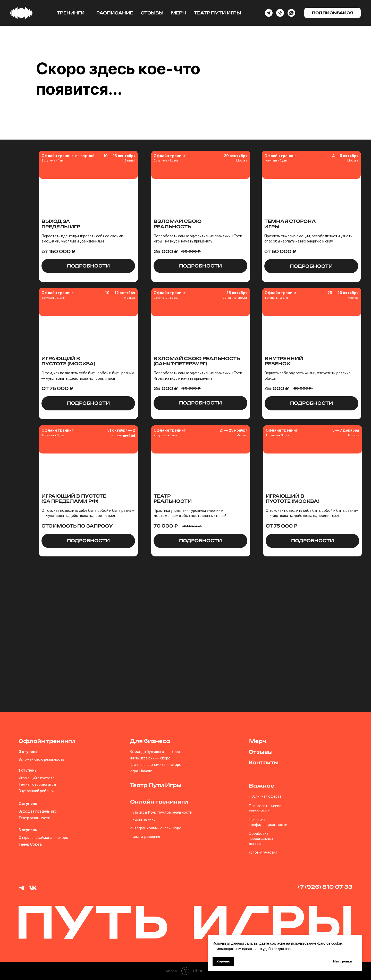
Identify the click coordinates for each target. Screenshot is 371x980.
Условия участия (263, 852)
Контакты (264, 763)
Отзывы (152, 13)
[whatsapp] (291, 13)
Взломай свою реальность (41, 759)
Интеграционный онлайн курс (155, 828)
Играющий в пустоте (37, 778)
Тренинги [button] (71, 13)
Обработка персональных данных (261, 839)
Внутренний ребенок (37, 791)
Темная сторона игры (37, 784)
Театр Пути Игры (217, 13)
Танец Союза (30, 844)
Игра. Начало (141, 771)
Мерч (179, 13)
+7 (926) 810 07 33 (325, 887)
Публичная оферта (265, 796)
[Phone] (280, 13)
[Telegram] (269, 13)
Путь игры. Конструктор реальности (161, 812)
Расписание (115, 13)
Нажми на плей (143, 820)
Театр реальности (34, 818)
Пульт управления (145, 836)
